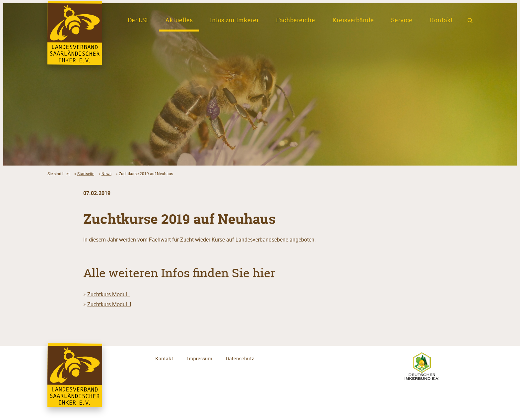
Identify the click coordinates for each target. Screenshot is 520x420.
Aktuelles (179, 20)
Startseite (86, 174)
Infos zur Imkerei (234, 20)
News (106, 174)
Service (402, 20)
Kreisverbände (353, 20)
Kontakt (441, 20)
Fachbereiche (295, 20)
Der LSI (138, 20)
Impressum (200, 358)
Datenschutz (240, 358)
